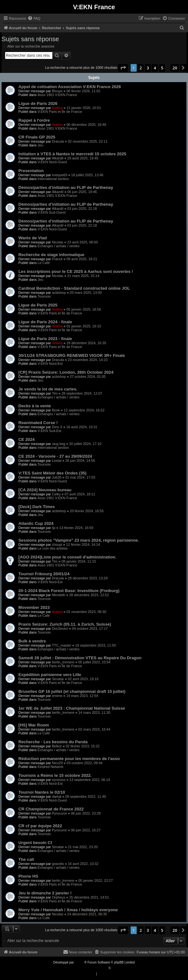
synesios (59, 780)
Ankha (57, 108)
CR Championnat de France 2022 (51, 809)
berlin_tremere (63, 662)
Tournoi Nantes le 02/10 (42, 792)
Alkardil (58, 158)
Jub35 (57, 477)
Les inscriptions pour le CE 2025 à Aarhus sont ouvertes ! (76, 271)
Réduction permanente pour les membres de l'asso (69, 759)
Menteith (59, 595)
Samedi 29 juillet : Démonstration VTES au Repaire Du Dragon (80, 658)
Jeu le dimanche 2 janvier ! (45, 893)
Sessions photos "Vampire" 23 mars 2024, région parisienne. (79, 540)
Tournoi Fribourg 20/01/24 (44, 574)
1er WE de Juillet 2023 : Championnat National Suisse (72, 708)
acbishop (59, 293)
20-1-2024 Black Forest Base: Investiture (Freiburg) (69, 591)
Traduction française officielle (87, 968)
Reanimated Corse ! (38, 423)
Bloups (57, 91)
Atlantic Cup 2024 (36, 523)
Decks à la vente (35, 406)
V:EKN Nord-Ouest (52, 162)
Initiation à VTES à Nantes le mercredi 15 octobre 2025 (72, 154)
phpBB (80, 962)
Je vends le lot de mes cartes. (48, 389)
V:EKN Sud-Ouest (52, 212)
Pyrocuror (60, 813)
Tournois (44, 296)
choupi (57, 545)
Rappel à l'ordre (34, 120)
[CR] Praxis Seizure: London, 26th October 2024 (66, 372)
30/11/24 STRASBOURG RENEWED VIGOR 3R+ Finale (72, 355)
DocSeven (60, 629)
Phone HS (28, 876)
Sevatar (58, 679)
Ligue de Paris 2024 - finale (45, 322)
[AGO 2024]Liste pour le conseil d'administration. (67, 557)
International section (53, 179)
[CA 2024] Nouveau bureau (45, 490)
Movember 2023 (34, 607)
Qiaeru (116, 968)
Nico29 (57, 763)
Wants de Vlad (33, 238)
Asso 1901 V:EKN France (58, 95)
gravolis (58, 864)
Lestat (57, 461)
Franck (57, 259)
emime (57, 696)
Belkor (57, 746)
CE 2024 (26, 439)
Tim (55, 393)
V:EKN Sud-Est (50, 431)
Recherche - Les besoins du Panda (53, 742)
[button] (123, 68)
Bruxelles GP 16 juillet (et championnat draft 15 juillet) (72, 691)
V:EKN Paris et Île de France (60, 112)
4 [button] (155, 68)
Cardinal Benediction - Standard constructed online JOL (74, 288)
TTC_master (62, 645)
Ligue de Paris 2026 (38, 103)
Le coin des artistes (53, 548)
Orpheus (59, 897)
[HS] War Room (34, 725)
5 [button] (162, 68)
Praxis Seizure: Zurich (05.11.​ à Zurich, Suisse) (65, 624)
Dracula (58, 141)
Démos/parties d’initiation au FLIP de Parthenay (66, 187)
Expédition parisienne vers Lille (50, 675)
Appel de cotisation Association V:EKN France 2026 (70, 87)
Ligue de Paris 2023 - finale (45, 339)
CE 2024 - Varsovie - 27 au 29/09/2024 (55, 456)
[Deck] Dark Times (37, 507)
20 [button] (175, 68)
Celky (56, 494)
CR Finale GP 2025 (37, 137)
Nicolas (58, 242)
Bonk (56, 410)
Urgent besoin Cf (35, 843)
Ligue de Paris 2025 (38, 305)
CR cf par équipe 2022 (40, 826)
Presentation (31, 171)
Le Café (44, 263)
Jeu (41, 145)
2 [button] (141, 68)
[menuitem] (34, 18)
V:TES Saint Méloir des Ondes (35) (52, 473)
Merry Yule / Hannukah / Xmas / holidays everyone (68, 910)
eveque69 (60, 175)
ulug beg (59, 444)
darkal (57, 796)
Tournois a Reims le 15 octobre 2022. (55, 775)
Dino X (57, 427)
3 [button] (148, 68)
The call (26, 859)
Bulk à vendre (32, 641)
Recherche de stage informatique (51, 255)
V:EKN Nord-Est (50, 364)
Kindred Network (51, 767)
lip (54, 528)
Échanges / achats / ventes (59, 246)
